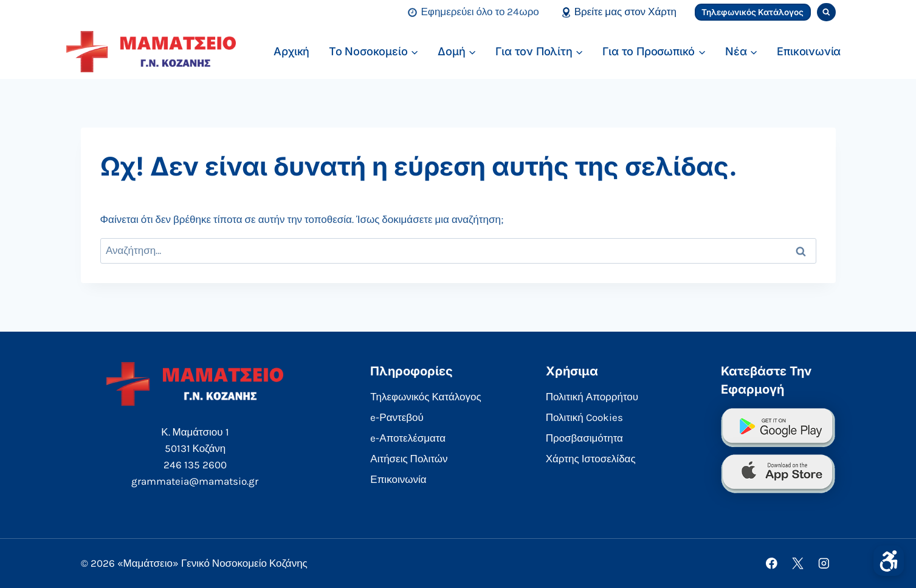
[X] (798, 563)
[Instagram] (824, 563)
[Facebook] (772, 563)
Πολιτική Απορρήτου (592, 397)
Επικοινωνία (809, 51)
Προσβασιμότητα (584, 438)
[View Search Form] (826, 12)
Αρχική (291, 51)
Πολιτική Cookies (584, 417)
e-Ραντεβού (397, 417)
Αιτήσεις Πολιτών (409, 459)
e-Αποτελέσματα (408, 438)
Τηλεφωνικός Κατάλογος (752, 12)
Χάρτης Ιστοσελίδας (591, 459)
